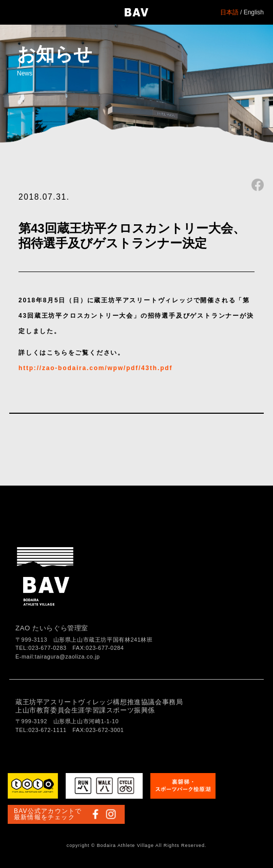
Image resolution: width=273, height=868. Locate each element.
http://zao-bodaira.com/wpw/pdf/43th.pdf (95, 368)
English (254, 12)
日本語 (229, 12)
